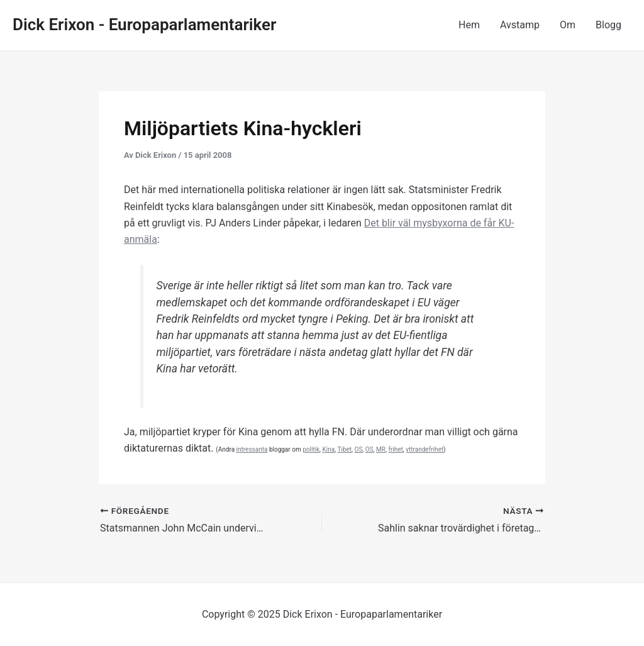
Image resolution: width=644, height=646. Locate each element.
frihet (395, 449)
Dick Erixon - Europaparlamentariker (144, 25)
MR (381, 449)
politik (311, 449)
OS (359, 449)
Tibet (344, 449)
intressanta (252, 449)
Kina (329, 449)
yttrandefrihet (425, 449)
